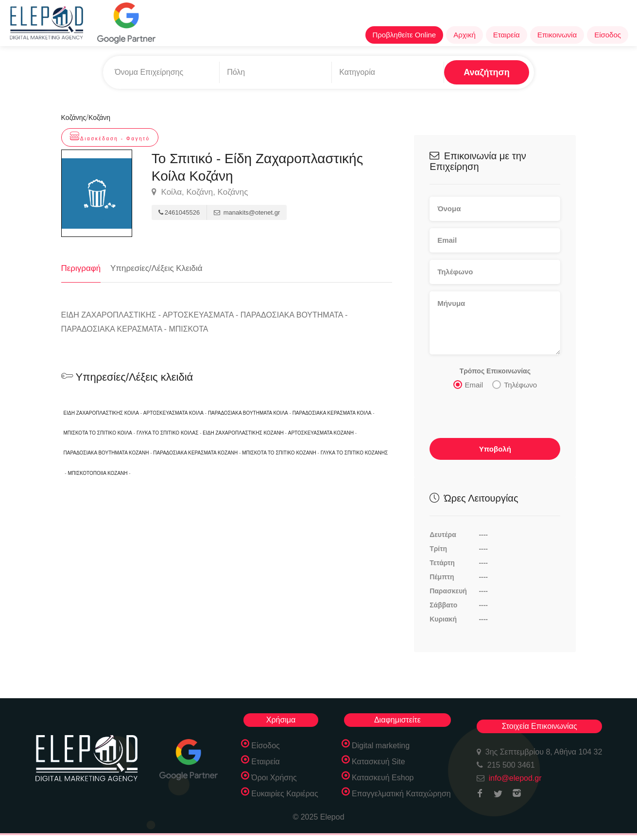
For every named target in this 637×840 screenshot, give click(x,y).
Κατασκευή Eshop (383, 778)
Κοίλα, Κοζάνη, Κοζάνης (200, 192)
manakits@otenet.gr (247, 212)
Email (468, 384)
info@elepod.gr (515, 778)
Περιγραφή (81, 268)
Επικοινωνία (557, 35)
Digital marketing (381, 746)
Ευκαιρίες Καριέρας (285, 794)
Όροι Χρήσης (274, 778)
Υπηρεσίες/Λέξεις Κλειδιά (156, 268)
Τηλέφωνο (515, 384)
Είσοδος (608, 35)
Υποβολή (495, 448)
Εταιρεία (507, 35)
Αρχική (465, 35)
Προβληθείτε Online (405, 35)
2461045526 (179, 212)
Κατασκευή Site (379, 762)
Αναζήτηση (487, 72)
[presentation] (495, 414)
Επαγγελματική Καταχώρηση (401, 794)
